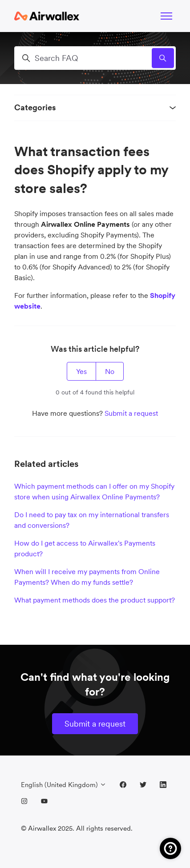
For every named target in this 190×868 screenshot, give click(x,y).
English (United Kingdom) (64, 785)
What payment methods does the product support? (95, 600)
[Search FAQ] (95, 58)
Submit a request (131, 413)
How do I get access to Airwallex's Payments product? (85, 548)
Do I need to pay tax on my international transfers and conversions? (92, 520)
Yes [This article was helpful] (81, 371)
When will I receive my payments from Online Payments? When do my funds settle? (87, 577)
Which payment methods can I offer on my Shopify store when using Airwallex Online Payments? (94, 491)
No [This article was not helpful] (110, 371)
